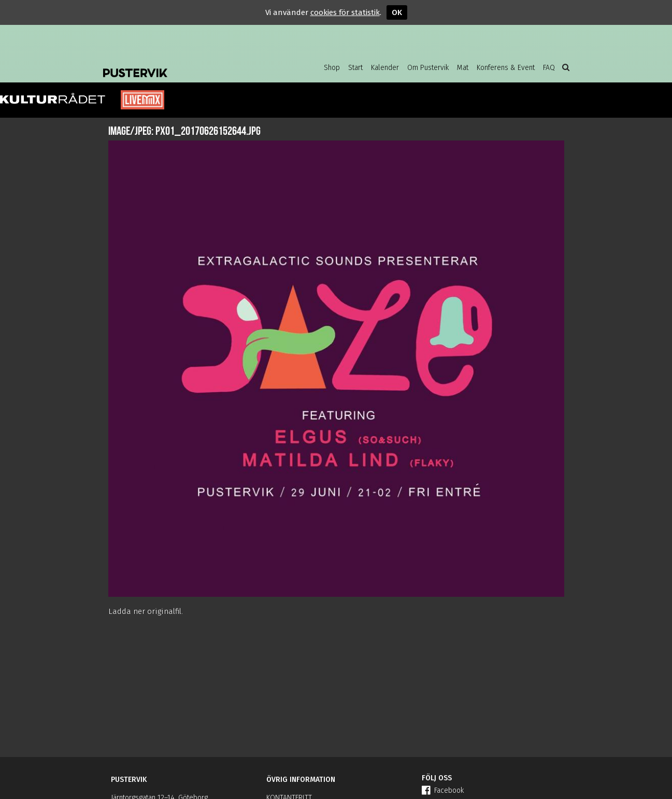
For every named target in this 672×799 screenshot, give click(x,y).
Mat (463, 68)
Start (355, 68)
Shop (332, 68)
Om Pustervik (428, 68)
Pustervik (186, 65)
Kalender (385, 68)
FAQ (549, 68)
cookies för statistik (345, 12)
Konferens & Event (506, 68)
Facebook (443, 790)
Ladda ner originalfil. (146, 611)
